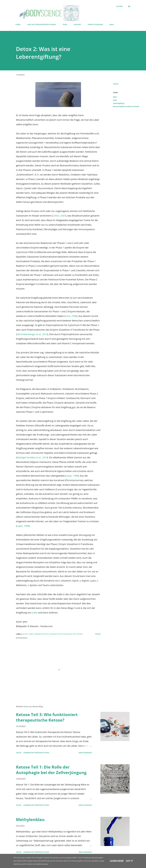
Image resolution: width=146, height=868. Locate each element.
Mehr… (112, 24)
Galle (35, 613)
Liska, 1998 (71, 316)
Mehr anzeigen (85, 753)
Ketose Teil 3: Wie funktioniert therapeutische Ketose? (47, 717)
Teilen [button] (116, 84)
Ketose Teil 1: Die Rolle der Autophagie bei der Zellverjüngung (51, 770)
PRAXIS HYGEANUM (95, 24)
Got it (130, 861)
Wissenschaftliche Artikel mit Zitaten (126, 106)
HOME (18, 24)
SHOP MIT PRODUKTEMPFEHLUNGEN (42, 24)
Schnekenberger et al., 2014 (33, 334)
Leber (115, 100)
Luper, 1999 (23, 526)
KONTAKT (77, 24)
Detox (115, 97)
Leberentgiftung (119, 103)
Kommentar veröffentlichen (36, 753)
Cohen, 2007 (59, 216)
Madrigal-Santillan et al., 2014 (32, 457)
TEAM (65, 24)
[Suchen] (119, 6)
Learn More (117, 861)
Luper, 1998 (72, 476)
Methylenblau (30, 819)
